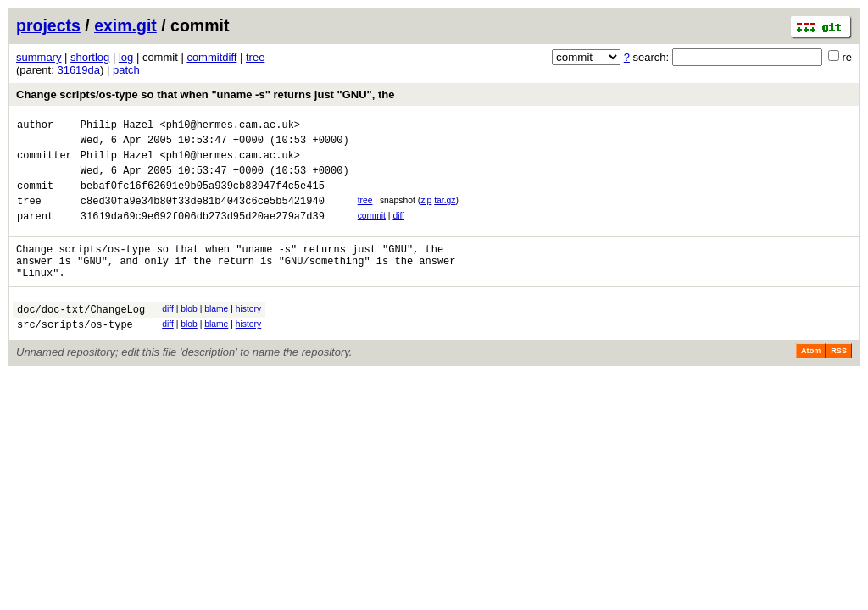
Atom (811, 381)
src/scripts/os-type (75, 355)
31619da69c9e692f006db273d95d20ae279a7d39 (203, 233)
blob (189, 334)
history (248, 334)
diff (398, 231)
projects (48, 25)
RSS (839, 381)
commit (372, 231)
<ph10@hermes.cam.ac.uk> (230, 127)
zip (426, 213)
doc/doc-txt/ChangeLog (81, 337)
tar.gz (445, 213)
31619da (78, 70)
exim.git (125, 25)
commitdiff (211, 57)
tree (255, 57)
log (126, 57)
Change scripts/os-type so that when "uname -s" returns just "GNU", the (206, 94)
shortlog (90, 57)
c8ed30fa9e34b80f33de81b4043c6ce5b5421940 (203, 216)
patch (126, 70)
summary (39, 57)
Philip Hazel (117, 127)
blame (216, 334)
